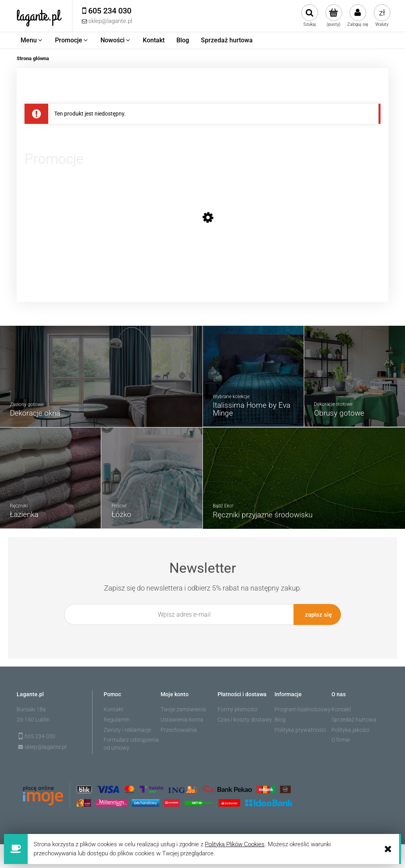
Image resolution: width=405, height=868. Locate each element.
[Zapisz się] (317, 614)
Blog (280, 718)
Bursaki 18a (31, 708)
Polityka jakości (350, 728)
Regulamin (117, 718)
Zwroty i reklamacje (127, 728)
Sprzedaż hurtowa (354, 718)
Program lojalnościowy (303, 708)
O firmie (341, 738)
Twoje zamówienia (183, 708)
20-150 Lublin (33, 718)
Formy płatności (238, 708)
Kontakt (114, 708)
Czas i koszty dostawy (245, 718)
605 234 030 (40, 734)
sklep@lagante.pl (45, 745)
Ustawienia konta (182, 718)
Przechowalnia (179, 728)
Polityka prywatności (300, 728)
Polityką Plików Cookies (235, 844)
